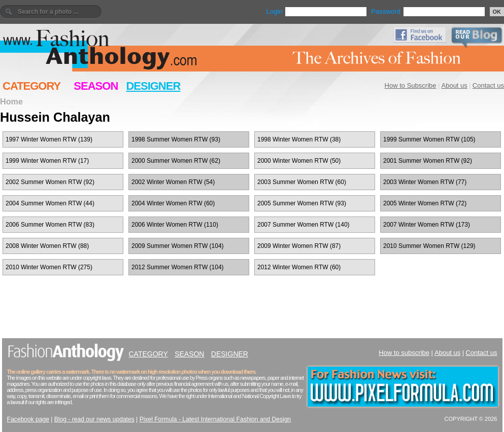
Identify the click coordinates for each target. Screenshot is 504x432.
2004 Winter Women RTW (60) (173, 203)
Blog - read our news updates (94, 419)
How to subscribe (404, 353)
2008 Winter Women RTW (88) (47, 246)
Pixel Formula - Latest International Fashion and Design (215, 419)
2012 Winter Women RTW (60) (299, 267)
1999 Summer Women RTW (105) (429, 139)
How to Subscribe (411, 85)
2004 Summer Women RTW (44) (50, 203)
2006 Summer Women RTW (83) (50, 225)
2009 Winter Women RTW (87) (299, 246)
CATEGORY (31, 86)
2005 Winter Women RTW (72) (425, 203)
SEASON (96, 86)
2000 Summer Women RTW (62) (176, 161)
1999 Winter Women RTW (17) (47, 161)
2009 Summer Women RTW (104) (178, 246)
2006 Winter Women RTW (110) (175, 225)
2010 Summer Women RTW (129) (429, 246)
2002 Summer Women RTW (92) (50, 182)
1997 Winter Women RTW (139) (49, 139)
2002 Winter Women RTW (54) (173, 182)
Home (11, 101)
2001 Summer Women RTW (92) (428, 161)
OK (497, 12)
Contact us (488, 85)
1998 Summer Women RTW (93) (176, 139)
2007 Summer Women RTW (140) (304, 225)
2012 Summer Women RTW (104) (178, 267)
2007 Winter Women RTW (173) (427, 225)
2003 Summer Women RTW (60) (302, 182)
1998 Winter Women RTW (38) (299, 139)
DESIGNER (153, 86)
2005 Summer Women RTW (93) (302, 203)
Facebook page (28, 419)
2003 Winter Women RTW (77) (425, 182)
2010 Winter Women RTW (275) (49, 267)
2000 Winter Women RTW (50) (299, 161)
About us (455, 85)
